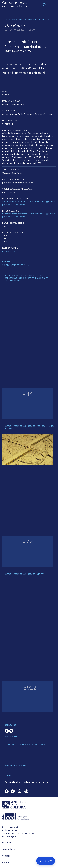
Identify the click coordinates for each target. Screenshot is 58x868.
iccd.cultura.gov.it (10, 827)
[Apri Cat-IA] (46, 861)
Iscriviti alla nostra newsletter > (26, 782)
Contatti (6, 856)
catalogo (10, 20)
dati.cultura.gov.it (10, 830)
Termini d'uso (9, 849)
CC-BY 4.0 (7, 251)
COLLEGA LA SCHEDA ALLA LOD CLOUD (26, 745)
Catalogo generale (15, 4)
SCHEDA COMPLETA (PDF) (14, 265)
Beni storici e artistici (34, 20)
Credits (6, 863)
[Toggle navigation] (44, 5)
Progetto (6, 842)
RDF (4, 261)
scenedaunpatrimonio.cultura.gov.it (19, 833)
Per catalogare (9, 836)
